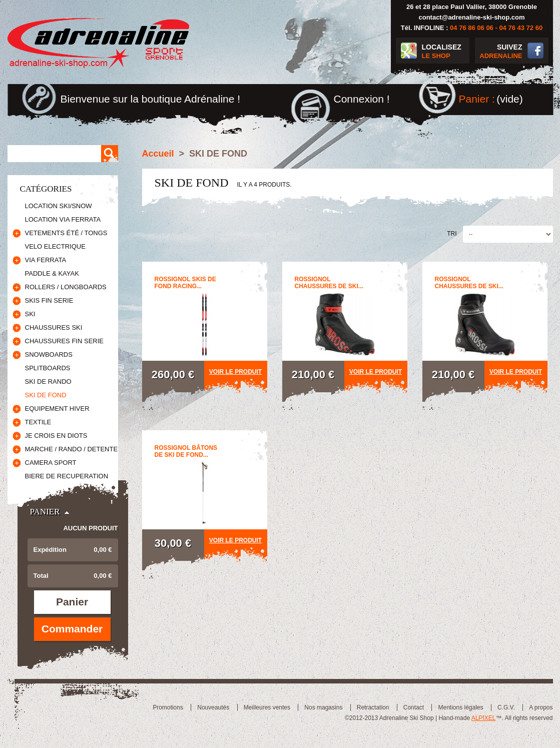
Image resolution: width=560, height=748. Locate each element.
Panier (45, 512)
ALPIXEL (484, 718)
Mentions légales (460, 707)
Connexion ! (362, 99)
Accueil (158, 154)
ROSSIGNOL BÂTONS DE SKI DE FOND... (186, 451)
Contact (414, 707)
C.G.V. (506, 707)
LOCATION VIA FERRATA (63, 219)
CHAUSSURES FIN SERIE (64, 341)
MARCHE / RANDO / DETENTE (72, 449)
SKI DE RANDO (48, 382)
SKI (30, 314)
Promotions (168, 707)
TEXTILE (38, 422)
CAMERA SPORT (51, 463)
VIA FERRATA (46, 260)
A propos (541, 707)
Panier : (477, 99)
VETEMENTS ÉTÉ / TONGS (66, 233)
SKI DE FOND (46, 395)
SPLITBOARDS (48, 368)
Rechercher (110, 154)
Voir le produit (235, 372)
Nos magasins (323, 707)
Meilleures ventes (267, 707)
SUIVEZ (499, 52)
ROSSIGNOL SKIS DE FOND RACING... (185, 283)
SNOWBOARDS (49, 354)
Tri (452, 234)
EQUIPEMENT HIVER (57, 409)
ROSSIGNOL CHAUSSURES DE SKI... (329, 283)
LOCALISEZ (446, 52)
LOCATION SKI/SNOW (59, 206)
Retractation (373, 707)
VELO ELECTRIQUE (55, 246)
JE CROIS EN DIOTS (56, 436)
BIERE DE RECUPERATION (67, 476)
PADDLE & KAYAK (52, 273)
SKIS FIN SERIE (49, 300)
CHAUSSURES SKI (54, 327)
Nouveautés (213, 707)
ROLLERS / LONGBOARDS (66, 287)
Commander (72, 629)
